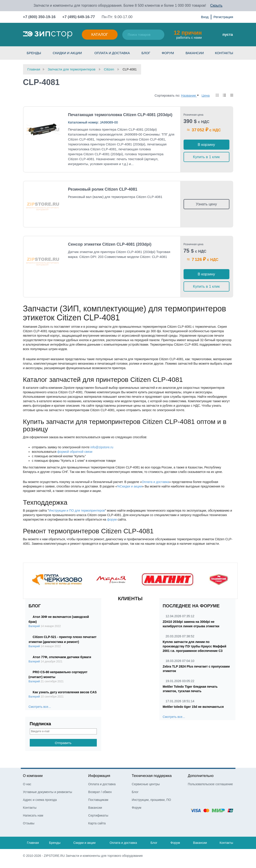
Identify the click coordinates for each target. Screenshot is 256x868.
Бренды (34, 53)
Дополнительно (201, 776)
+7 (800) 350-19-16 (39, 17)
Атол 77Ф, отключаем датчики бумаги (62, 657)
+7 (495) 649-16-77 (79, 17)
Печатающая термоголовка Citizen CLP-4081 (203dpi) (120, 115)
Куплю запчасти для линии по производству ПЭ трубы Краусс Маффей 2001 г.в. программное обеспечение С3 (195, 646)
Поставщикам (98, 800)
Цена (206, 95)
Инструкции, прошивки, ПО (151, 800)
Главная (33, 843)
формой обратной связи (75, 452)
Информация (99, 776)
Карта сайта (97, 823)
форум (112, 519)
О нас (27, 784)
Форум (168, 53)
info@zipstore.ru (102, 447)
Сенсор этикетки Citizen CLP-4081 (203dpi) (110, 244)
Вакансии (195, 53)
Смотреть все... (40, 707)
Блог (146, 53)
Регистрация (223, 17)
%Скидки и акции (129, 486)
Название (190, 95)
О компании (33, 776)
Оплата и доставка (112, 53)
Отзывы (29, 823)
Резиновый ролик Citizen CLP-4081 (103, 189)
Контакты (224, 53)
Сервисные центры (146, 784)
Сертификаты (98, 815)
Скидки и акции (67, 53)
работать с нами (188, 34)
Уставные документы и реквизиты (48, 792)
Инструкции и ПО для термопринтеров (77, 511)
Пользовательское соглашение (210, 784)
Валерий (34, 626)
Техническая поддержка (152, 776)
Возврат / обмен (100, 792)
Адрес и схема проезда (40, 800)
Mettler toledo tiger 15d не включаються (193, 707)
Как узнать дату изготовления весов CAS (65, 692)
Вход (205, 17)
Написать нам (33, 815)
